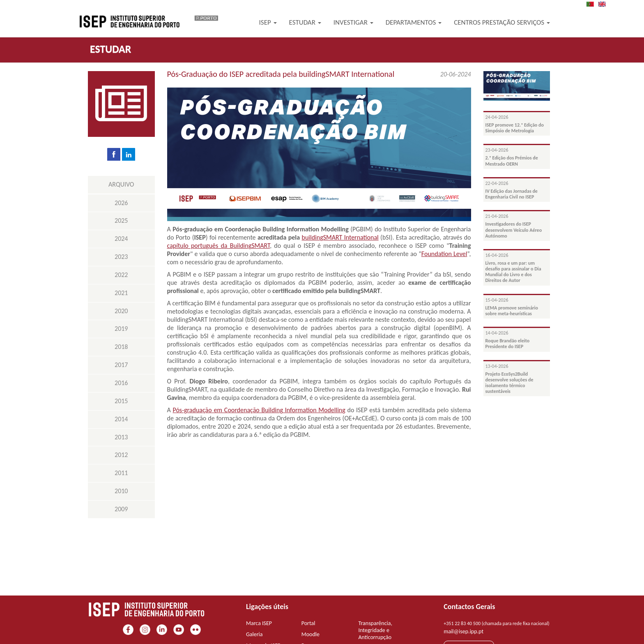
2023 (121, 257)
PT (593, 4)
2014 (121, 419)
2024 (121, 239)
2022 (121, 275)
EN (605, 4)
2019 (121, 329)
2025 (121, 220)
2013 (121, 437)
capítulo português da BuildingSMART (219, 246)
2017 (121, 365)
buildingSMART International (340, 237)
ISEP (268, 22)
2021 (121, 293)
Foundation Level (444, 254)
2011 (121, 473)
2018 (121, 347)
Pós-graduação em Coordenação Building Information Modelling (259, 410)
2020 (121, 311)
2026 (121, 203)
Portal (308, 623)
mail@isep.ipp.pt (463, 631)
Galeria (254, 634)
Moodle (310, 634)
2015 (121, 401)
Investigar (353, 22)
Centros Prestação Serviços (502, 22)
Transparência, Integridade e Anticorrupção (376, 630)
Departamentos (414, 22)
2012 (121, 455)
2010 (121, 491)
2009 (121, 509)
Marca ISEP (259, 623)
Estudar (305, 22)
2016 (121, 383)
